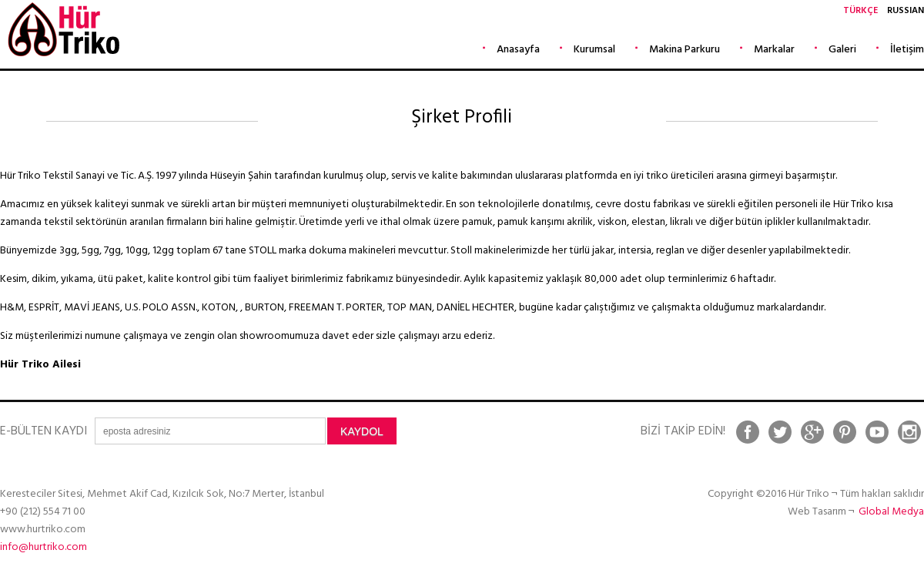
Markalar (774, 50)
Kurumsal (594, 50)
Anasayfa (518, 50)
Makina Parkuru (685, 50)
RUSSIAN (906, 11)
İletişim (907, 50)
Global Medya (891, 512)
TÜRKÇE (860, 11)
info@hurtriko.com (44, 547)
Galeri (842, 50)
